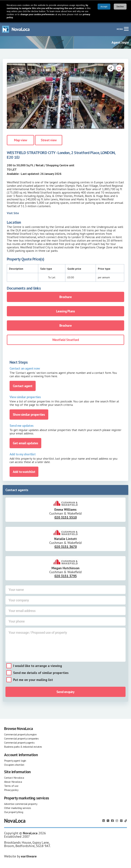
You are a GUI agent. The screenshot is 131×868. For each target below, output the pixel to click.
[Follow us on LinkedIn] (104, 821)
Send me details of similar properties (41, 673)
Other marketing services (17, 808)
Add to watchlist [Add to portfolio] (24, 472)
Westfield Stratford (66, 340)
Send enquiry (65, 692)
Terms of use (11, 786)
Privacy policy (11, 790)
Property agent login (15, 761)
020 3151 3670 (66, 547)
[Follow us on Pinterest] (121, 821)
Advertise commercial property (21, 804)
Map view (21, 140)
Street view (49, 140)
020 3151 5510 (66, 517)
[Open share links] (111, 68)
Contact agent (23, 386)
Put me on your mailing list (33, 680)
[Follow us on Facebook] (112, 821)
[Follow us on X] (108, 821)
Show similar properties (29, 415)
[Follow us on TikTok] (126, 821)
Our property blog (14, 812)
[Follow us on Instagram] (117, 821)
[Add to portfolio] (119, 68)
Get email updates (25, 443)
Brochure (65, 297)
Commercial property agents (19, 743)
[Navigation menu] (126, 29)
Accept (104, 7)
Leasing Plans (66, 311)
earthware (29, 856)
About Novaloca (13, 782)
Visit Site (13, 213)
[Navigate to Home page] (16, 29)
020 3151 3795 (66, 576)
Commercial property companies (21, 738)
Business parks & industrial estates (23, 747)
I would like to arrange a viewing (38, 666)
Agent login (120, 42)
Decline (120, 7)
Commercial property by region (20, 734)
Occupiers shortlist (14, 765)
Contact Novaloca (14, 778)
